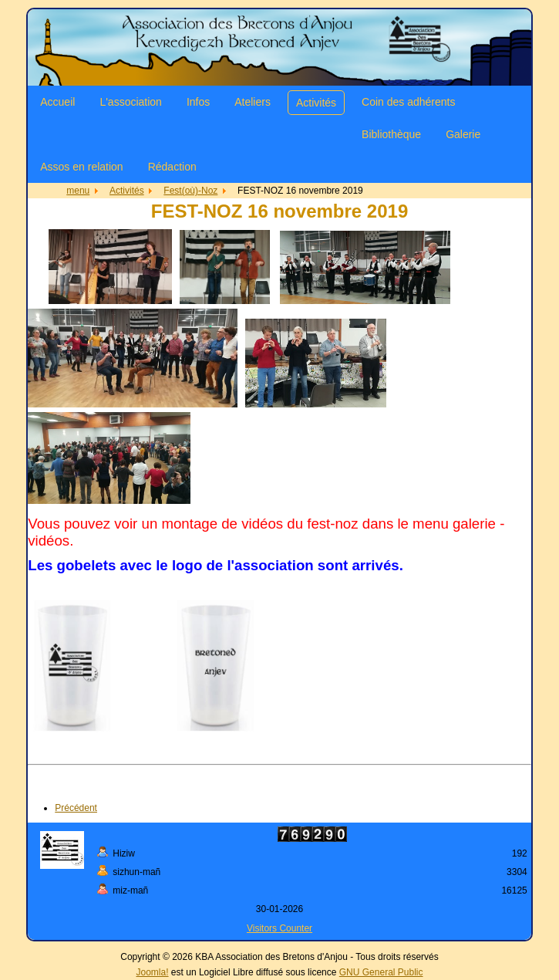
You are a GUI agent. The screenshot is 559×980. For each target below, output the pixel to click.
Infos (198, 102)
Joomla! (153, 972)
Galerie (463, 134)
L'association (131, 102)
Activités (316, 103)
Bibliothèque (391, 134)
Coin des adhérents (408, 102)
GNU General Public (381, 972)
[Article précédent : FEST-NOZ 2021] (76, 808)
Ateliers (253, 102)
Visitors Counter (279, 928)
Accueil (57, 102)
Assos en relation (81, 167)
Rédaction (172, 167)
